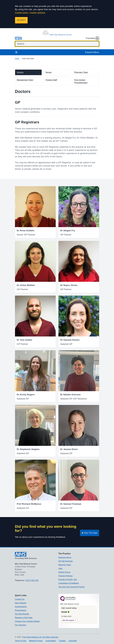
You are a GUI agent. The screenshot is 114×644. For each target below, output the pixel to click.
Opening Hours (65, 557)
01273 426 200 (32, 580)
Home (17, 59)
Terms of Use (21, 641)
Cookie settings (37, 13)
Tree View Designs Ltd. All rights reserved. (40, 637)
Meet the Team (65, 565)
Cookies (62, 641)
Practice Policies (66, 576)
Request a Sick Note (24, 618)
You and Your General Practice (72, 587)
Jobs (60, 568)
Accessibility (51, 641)
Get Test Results (22, 614)
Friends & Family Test (68, 579)
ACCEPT (21, 20)
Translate (92, 38)
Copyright (73, 641)
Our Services (21, 625)
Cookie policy (22, 13)
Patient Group (64, 572)
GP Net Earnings (66, 561)
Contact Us (20, 599)
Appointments (21, 607)
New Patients (21, 603)
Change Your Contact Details (27, 621)
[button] (28, 72)
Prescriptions (21, 610)
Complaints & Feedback (69, 583)
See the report (68, 620)
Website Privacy (36, 641)
